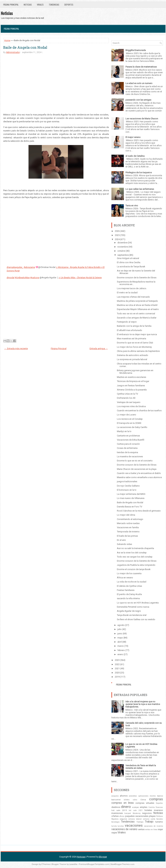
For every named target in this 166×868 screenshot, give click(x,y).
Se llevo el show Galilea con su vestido (136, 619)
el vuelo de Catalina (135, 156)
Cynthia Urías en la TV (127, 394)
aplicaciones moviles (147, 796)
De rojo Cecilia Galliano (128, 486)
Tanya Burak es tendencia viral (132, 615)
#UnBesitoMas (22, 278)
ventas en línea (151, 830)
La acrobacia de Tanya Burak (131, 267)
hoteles (148, 810)
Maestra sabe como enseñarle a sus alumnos (139, 477)
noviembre (123, 247)
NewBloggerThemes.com (123, 864)
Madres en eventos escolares (131, 377)
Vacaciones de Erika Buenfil (131, 440)
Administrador (13, 52)
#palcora (35, 278)
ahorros (124, 796)
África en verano (125, 578)
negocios (147, 813)
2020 (117, 673)
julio (119, 629)
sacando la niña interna (128, 598)
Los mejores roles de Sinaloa (131, 406)
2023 (117, 660)
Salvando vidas (124, 544)
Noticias (28, 5)
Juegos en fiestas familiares (131, 386)
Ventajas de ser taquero (129, 402)
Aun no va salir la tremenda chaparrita (135, 548)
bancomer (116, 800)
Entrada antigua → (99, 348)
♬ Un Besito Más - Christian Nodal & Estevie (80, 278)
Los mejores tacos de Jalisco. (132, 288)
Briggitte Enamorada (136, 50)
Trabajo (149, 822)
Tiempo (140, 822)
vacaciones (134, 825)
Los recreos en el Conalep (130, 419)
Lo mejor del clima (126, 515)
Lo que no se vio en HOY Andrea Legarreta (138, 603)
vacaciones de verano (124, 829)
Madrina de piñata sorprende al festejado (137, 301)
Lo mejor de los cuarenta (129, 573)
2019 (117, 677)
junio (120, 634)
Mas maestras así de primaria (131, 339)
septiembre (123, 255)
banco (160, 796)
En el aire (121, 540)
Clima (143, 800)
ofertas (115, 816)
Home (7, 40)
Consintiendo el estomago (130, 519)
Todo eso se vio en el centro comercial (136, 314)
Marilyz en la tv (124, 431)
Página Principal (11, 5)
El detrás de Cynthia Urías (129, 586)
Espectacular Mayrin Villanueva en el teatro (138, 309)
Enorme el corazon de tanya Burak (134, 569)
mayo (120, 638)
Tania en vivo (132, 206)
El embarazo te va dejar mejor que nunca (137, 334)
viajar (160, 829)
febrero (121, 650)
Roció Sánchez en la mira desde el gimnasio (139, 511)
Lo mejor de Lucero (127, 415)
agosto (121, 625)
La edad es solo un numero (139, 83)
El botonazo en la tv (127, 490)
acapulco (115, 796)
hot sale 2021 (136, 810)
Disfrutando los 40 (126, 398)
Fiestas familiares (126, 590)
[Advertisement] (56, 83)
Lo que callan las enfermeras (140, 189)
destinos (116, 807)
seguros (123, 819)
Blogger (103, 857)
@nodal (11, 278)
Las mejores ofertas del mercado (133, 297)
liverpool (128, 813)
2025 (117, 235)
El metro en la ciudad (127, 293)
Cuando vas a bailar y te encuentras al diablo (139, 473)
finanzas (159, 807)
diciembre (122, 243)
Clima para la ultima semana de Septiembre (138, 351)
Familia (152, 807)
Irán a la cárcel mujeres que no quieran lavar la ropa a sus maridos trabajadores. (143, 704)
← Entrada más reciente (16, 348)
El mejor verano (133, 137)
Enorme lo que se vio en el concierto (135, 461)
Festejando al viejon (127, 322)
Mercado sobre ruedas (128, 523)
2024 (117, 239)
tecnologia (115, 822)
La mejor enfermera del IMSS (131, 494)
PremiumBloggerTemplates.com (94, 864)
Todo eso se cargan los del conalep (135, 557)
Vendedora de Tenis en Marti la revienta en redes (141, 767)
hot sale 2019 (119, 810)
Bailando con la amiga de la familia (134, 326)
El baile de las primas (127, 536)
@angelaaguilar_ (15, 267)
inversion (158, 810)
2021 (117, 668)
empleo (144, 807)
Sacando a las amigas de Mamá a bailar (137, 318)
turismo (159, 822)
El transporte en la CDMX (129, 423)
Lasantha (73, 864)
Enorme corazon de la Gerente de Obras (137, 278)
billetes (127, 800)
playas (152, 816)
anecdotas (133, 796)
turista (114, 826)
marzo (121, 646)
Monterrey (137, 813)
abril (120, 642)
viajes (114, 833)
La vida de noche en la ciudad (132, 582)
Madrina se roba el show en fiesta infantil (137, 305)
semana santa (149, 819)
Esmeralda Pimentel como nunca (133, 607)
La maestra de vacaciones (130, 456)
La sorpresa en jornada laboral (132, 359)
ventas (141, 829)
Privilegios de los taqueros (139, 172)
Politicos (160, 816)
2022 (117, 664)
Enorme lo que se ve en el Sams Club (135, 343)
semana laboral (135, 819)
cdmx (135, 800)
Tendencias (54, 5)
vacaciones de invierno (153, 826)
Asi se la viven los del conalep (132, 553)
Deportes (69, 5)
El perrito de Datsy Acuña (129, 594)
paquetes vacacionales (137, 816)
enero (120, 654)
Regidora (115, 819)
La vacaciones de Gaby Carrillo (132, 427)
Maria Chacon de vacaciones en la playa (137, 469)
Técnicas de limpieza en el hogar (133, 381)
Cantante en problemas (128, 436)
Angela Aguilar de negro (129, 611)
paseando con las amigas (138, 100)
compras (156, 799)
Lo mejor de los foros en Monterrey (134, 347)
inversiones (117, 813)
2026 (117, 231)
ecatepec (136, 807)
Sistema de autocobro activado (133, 355)
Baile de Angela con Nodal (25, 47)
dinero (126, 807)
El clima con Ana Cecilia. (129, 262)
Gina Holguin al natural (128, 258)
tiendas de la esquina (127, 452)
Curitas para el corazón (128, 444)
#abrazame (29, 267)
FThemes (46, 864)
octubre (121, 251)
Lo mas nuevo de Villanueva (131, 498)
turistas (121, 826)
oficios (122, 816)
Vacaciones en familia (128, 527)
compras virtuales (145, 803)
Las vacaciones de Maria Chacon (142, 119)
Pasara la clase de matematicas (141, 67)
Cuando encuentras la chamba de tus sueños (139, 410)
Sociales (160, 819)
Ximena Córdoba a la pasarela (132, 390)
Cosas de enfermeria (127, 448)
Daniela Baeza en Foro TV (130, 507)
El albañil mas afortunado (130, 330)
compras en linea (123, 803)
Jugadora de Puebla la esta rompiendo (136, 565)
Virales (40, 5)
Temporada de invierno (128, 532)
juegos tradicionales (127, 481)
